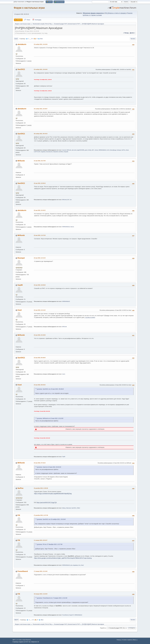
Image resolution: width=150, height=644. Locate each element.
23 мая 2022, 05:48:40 (40, 358)
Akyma (72, 227)
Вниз (16, 39)
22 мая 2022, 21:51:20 (40, 310)
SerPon (123, 150)
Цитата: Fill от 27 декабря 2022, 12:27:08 (50, 544)
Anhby (90, 150)
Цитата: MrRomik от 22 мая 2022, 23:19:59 (50, 418)
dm (71, 200)
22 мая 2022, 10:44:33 (40, 210)
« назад (126, 33)
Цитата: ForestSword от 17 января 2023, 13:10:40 (52, 598)
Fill (19, 515)
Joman (96, 150)
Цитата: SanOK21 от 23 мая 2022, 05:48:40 (50, 389)
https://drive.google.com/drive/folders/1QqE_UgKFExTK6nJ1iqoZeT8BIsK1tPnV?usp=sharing (63, 558)
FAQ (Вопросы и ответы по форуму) (115, 13)
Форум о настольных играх (29, 8)
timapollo (66, 152)
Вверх (16, 620)
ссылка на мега (90, 317)
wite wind (74, 150)
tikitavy (64, 508)
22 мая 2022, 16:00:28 (40, 285)
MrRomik (69, 150)
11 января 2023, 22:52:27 (41, 540)
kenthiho (61, 152)
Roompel (21, 258)
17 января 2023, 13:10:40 (41, 571)
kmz (79, 565)
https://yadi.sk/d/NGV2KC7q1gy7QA (47, 502)
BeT (93, 150)
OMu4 (78, 508)
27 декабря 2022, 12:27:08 (41, 515)
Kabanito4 (56, 152)
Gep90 (20, 285)
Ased (127, 150)
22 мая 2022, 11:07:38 (40, 235)
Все (42, 39)
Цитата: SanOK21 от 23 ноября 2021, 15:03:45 (51, 519)
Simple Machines (27, 640)
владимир (75, 565)
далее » (132, 33)
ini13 (108, 150)
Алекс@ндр (113, 150)
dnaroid (64, 150)
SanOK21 (21, 69)
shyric (64, 374)
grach (86, 150)
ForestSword (23, 571)
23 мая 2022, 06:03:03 (40, 385)
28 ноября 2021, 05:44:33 (41, 134)
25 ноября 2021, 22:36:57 (41, 109)
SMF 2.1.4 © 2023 (17, 640)
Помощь (119, 640)
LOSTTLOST (37, 152)
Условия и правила (127, 640)
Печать (133, 39)
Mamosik (68, 508)
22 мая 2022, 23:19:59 (40, 335)
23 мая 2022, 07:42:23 (40, 463)
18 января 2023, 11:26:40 (41, 594)
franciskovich (49, 152)
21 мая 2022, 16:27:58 (40, 161)
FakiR (64, 457)
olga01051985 (81, 150)
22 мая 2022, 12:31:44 (40, 258)
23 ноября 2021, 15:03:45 (41, 69)
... (30, 39)
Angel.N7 (72, 615)
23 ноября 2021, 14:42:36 (41, 44)
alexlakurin (22, 44)
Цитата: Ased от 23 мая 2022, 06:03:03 (49, 467)
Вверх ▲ (135, 640)
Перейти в (103, 628)
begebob (43, 152)
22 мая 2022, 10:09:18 (40, 183)
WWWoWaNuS (102, 150)
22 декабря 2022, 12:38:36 (41, 488)
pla (71, 565)
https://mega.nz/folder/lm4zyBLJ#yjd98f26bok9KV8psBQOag (53, 494)
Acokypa (119, 150)
